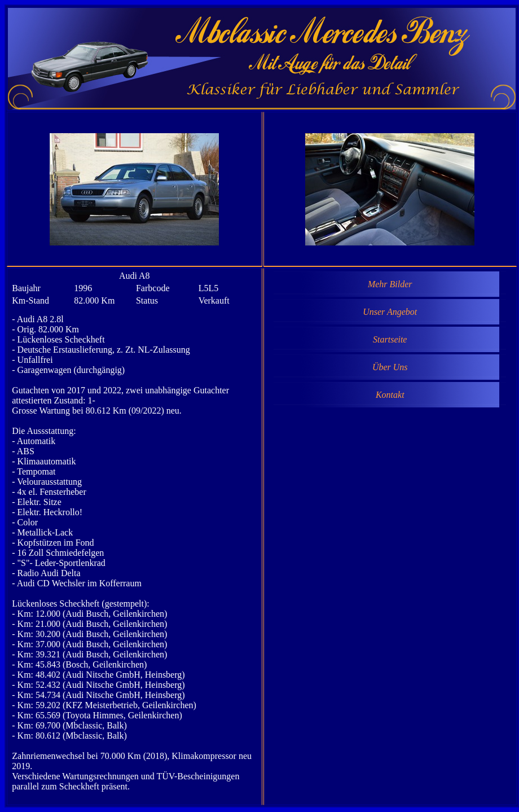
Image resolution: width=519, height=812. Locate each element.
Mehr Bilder (390, 284)
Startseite (390, 339)
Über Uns (390, 367)
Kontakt (390, 395)
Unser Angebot (390, 312)
